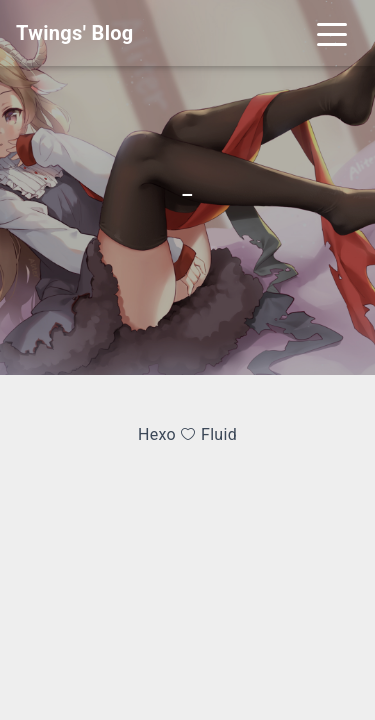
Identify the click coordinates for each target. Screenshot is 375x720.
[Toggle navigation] (332, 33)
